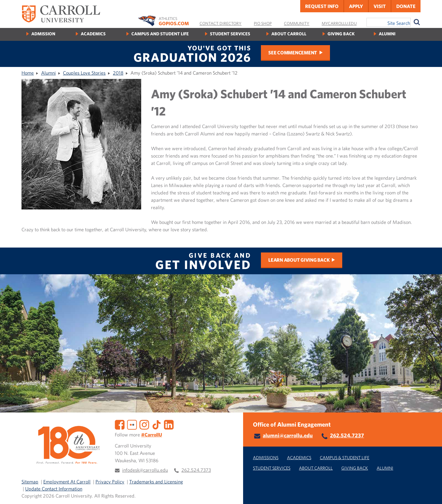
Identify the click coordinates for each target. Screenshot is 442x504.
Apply (356, 6)
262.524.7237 (347, 435)
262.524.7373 (196, 470)
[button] (431, 493)
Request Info (322, 6)
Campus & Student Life (345, 457)
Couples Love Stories (84, 73)
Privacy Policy (110, 482)
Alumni (387, 34)
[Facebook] (120, 424)
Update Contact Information (54, 489)
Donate (406, 6)
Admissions (266, 457)
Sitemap (30, 482)
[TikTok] (157, 424)
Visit (380, 6)
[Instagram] (144, 424)
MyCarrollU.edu (339, 23)
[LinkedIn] (169, 424)
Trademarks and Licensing (156, 482)
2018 (118, 73)
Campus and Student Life (160, 34)
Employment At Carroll (67, 482)
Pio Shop (263, 23)
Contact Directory (221, 23)
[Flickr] (132, 424)
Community (297, 23)
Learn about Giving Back (299, 260)
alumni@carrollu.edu (288, 435)
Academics (93, 34)
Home (28, 73)
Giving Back (341, 34)
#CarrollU (152, 435)
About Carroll (289, 34)
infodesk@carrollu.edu (145, 470)
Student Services (230, 34)
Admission (43, 34)
